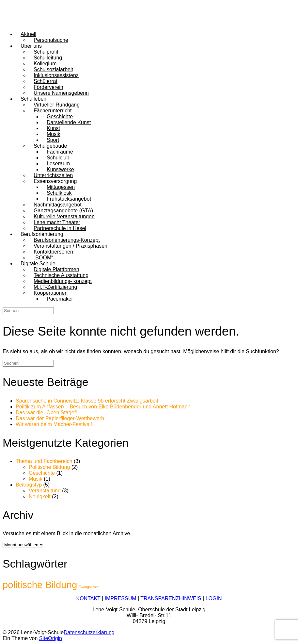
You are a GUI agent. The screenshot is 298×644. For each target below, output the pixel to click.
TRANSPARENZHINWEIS (171, 598)
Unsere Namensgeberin (61, 93)
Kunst (53, 128)
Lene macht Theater (57, 222)
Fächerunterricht (53, 111)
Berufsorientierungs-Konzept (67, 240)
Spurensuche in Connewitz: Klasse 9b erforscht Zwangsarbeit (87, 401)
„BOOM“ (43, 258)
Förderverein (48, 87)
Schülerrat (46, 81)
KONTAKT (88, 598)
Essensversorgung (55, 181)
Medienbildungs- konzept (63, 281)
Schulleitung (48, 58)
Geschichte (60, 116)
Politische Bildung (49, 467)
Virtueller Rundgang (57, 105)
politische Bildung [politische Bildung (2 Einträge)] (40, 585)
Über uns (31, 46)
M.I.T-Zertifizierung (55, 287)
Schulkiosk (59, 193)
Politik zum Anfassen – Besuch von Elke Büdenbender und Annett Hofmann (103, 407)
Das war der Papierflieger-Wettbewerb (60, 418)
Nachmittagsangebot (58, 205)
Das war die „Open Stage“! (47, 413)
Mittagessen (61, 187)
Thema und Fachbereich (44, 461)
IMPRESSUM (121, 598)
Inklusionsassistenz (56, 75)
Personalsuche (51, 40)
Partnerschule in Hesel (60, 228)
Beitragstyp (29, 485)
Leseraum (58, 164)
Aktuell (28, 34)
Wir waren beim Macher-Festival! (54, 424)
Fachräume (60, 152)
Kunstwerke (60, 169)
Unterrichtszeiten (53, 175)
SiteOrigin (51, 638)
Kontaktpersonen (53, 252)
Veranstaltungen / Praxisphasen (71, 246)
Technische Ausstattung (61, 275)
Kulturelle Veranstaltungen (64, 216)
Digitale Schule (38, 264)
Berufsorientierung (42, 234)
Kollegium (45, 64)
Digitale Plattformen (56, 269)
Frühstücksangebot (69, 199)
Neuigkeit (40, 496)
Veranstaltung (45, 491)
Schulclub (58, 158)
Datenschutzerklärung (89, 632)
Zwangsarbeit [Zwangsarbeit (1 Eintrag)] (89, 587)
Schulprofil (46, 52)
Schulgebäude (50, 146)
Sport (53, 140)
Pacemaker (60, 299)
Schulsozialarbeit (53, 69)
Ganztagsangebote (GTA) (63, 211)
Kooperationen (51, 293)
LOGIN (214, 598)
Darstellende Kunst (69, 122)
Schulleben (33, 99)
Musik (54, 134)
